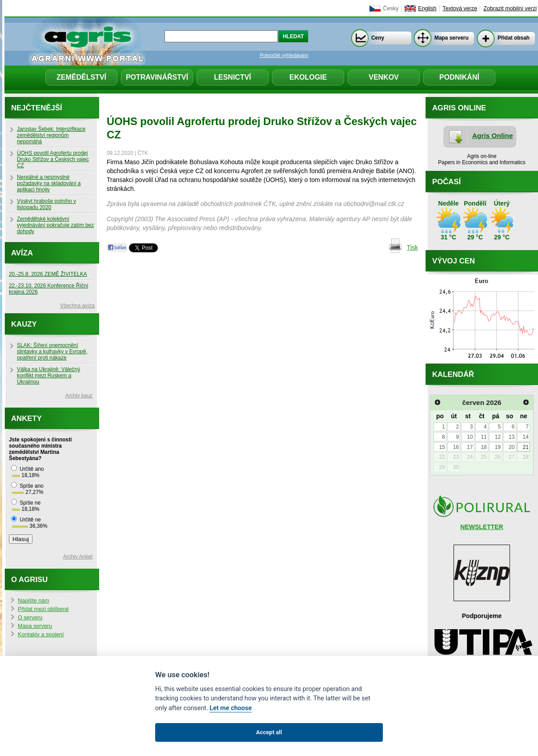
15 (442, 447)
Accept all (269, 732)
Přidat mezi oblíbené (43, 609)
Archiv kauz (79, 396)
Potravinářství (157, 77)
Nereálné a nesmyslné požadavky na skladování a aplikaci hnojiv (49, 183)
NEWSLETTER (482, 527)
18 (484, 447)
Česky (391, 8)
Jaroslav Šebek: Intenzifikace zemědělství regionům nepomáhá (51, 135)
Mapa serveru (452, 38)
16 (456, 447)
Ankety (26, 418)
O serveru (30, 618)
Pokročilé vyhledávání (284, 55)
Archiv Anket (78, 557)
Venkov (384, 77)
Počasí (446, 182)
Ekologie (308, 77)
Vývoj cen (454, 261)
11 (484, 437)
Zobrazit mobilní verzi (510, 8)
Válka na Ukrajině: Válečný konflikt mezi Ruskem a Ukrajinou (48, 376)
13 (512, 437)
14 (525, 437)
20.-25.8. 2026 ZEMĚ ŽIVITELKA (48, 274)
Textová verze (460, 8)
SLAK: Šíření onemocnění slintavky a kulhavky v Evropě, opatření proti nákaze (52, 352)
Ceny (378, 38)
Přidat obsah (514, 38)
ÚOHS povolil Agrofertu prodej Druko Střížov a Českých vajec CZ (53, 159)
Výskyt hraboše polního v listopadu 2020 (46, 204)
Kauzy (24, 324)
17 (470, 447)
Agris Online (493, 135)
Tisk (412, 247)
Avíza (22, 253)
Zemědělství (81, 77)
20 (512, 447)
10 (470, 437)
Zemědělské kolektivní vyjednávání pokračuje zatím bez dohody (55, 225)
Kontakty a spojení (41, 635)
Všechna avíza (77, 306)
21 (525, 447)
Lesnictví (233, 77)
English (427, 8)
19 (498, 447)
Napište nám (34, 601)
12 (498, 437)
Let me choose (231, 708)
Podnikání (459, 77)
